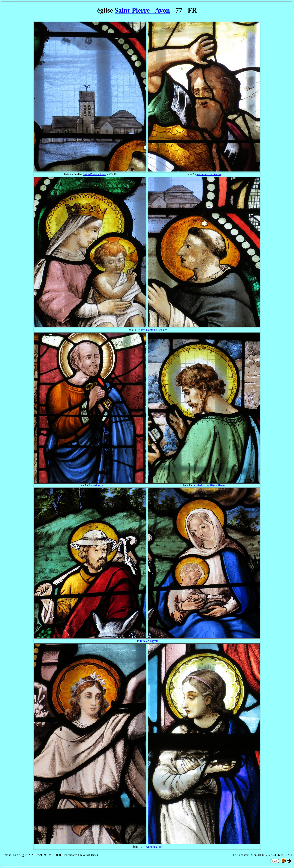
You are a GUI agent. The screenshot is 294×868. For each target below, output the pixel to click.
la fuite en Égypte (148, 641)
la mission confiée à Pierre (209, 485)
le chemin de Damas (209, 174)
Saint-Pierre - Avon (142, 10)
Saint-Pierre (96, 485)
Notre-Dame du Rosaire (153, 330)
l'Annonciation (153, 847)
